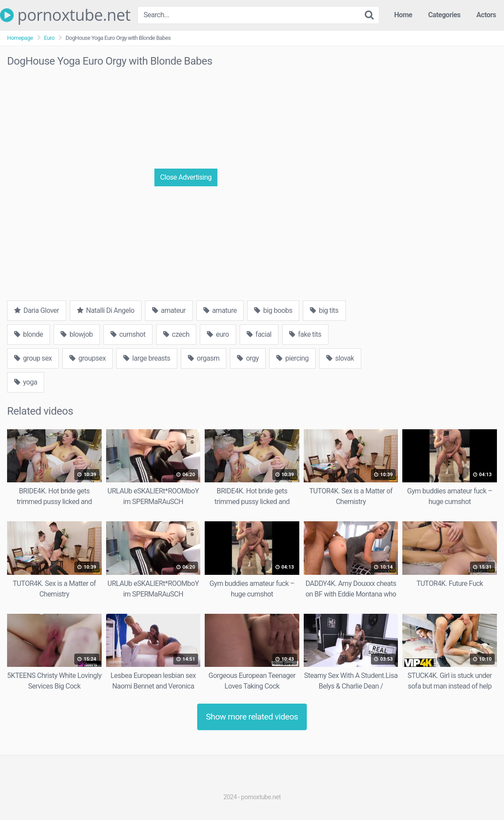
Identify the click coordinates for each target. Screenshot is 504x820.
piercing (292, 358)
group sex (33, 358)
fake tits (305, 334)
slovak (340, 358)
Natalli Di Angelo (106, 310)
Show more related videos (252, 717)
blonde (29, 334)
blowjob (76, 334)
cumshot (128, 334)
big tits (324, 310)
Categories (444, 15)
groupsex (88, 358)
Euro (50, 38)
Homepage (20, 38)
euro (218, 334)
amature (220, 310)
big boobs (273, 310)
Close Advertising (186, 177)
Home (403, 15)
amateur (169, 310)
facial (259, 334)
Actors (486, 15)
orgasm (204, 358)
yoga (26, 382)
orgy (248, 358)
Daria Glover (37, 310)
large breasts (147, 358)
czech (176, 334)
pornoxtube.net (65, 15)
